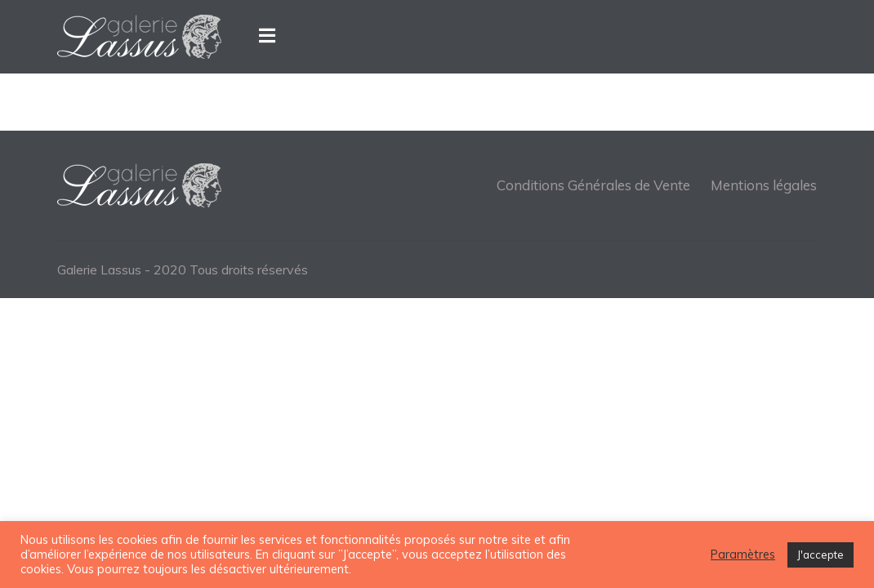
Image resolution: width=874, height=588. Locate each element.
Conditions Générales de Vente (593, 185)
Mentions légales (764, 185)
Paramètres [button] (743, 555)
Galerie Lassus (99, 269)
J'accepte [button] (820, 555)
